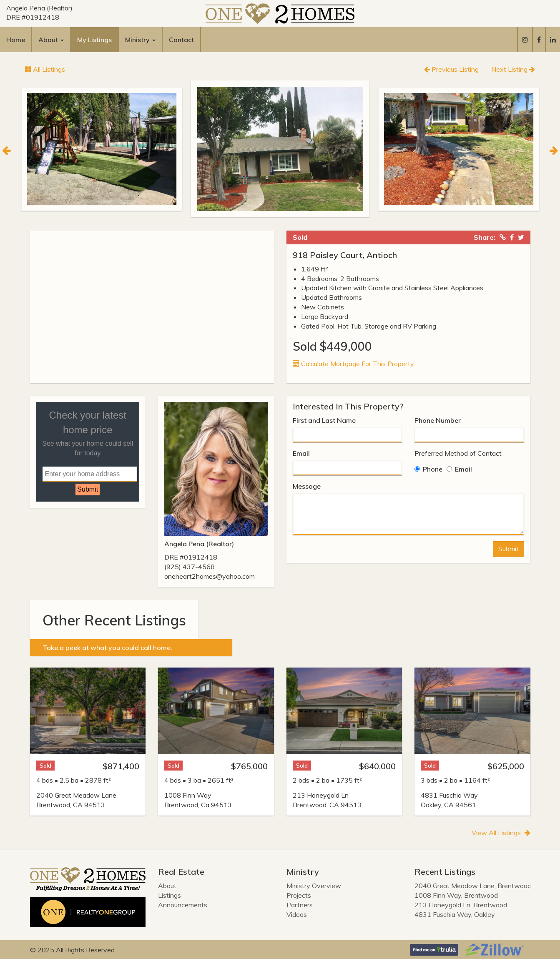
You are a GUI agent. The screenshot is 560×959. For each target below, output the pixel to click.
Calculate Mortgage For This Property (353, 364)
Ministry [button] (140, 40)
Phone (428, 469)
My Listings (94, 40)
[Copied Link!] (503, 237)
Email (301, 453)
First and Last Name (324, 420)
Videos (297, 914)
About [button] (51, 40)
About (167, 886)
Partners (300, 905)
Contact (181, 40)
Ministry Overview (314, 886)
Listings (170, 895)
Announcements (183, 905)
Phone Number (438, 420)
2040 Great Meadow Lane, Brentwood (473, 886)
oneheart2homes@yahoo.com (210, 576)
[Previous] (6, 149)
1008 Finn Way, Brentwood (456, 895)
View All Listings (501, 833)
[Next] (554, 149)
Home (16, 40)
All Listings (45, 69)
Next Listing (513, 69)
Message (307, 486)
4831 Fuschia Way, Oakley (455, 914)
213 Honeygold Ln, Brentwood (461, 905)
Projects (299, 895)
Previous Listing (451, 69)
